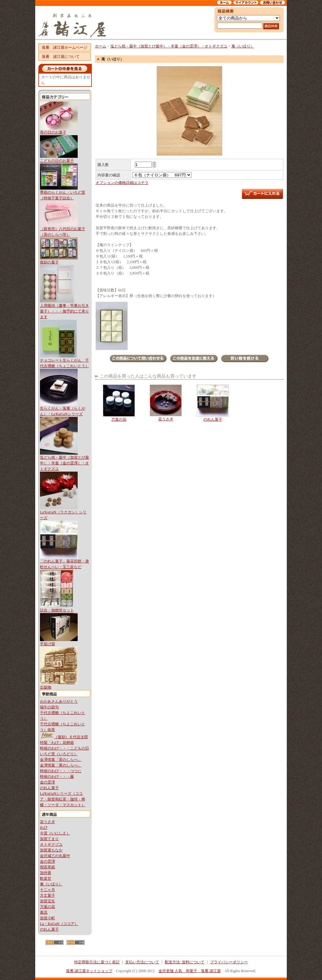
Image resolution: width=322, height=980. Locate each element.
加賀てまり (49, 839)
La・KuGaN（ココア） (59, 924)
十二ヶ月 (47, 890)
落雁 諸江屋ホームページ (64, 47)
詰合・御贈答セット (57, 610)
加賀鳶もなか (51, 850)
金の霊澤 (47, 782)
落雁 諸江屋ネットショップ (89, 971)
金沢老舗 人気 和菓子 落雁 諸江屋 (190, 971)
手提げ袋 (47, 644)
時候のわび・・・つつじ (61, 771)
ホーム (101, 46)
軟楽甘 (46, 878)
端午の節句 (49, 707)
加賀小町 (47, 918)
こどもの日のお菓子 (57, 161)
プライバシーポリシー (229, 962)
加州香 (46, 873)
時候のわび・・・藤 (57, 777)
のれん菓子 (49, 788)
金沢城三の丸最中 (55, 856)
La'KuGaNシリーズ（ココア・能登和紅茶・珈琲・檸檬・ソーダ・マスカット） (63, 799)
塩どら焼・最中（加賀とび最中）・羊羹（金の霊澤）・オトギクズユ (64, 463)
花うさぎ (47, 822)
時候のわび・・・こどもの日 (64, 748)
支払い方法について (142, 962)
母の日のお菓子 (53, 132)
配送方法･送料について (185, 962)
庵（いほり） (51, 884)
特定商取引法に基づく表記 (97, 962)
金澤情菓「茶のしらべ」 (61, 760)
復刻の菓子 (49, 262)
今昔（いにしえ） (55, 833)
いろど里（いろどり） (59, 754)
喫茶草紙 (47, 867)
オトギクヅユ (51, 844)
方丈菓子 (47, 895)
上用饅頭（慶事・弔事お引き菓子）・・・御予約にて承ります (64, 311)
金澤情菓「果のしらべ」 (61, 765)
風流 (44, 912)
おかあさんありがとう (59, 701)
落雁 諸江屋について (61, 57)
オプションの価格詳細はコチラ (122, 183)
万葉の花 (47, 907)
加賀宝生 (47, 901)
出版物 (46, 687)
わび (44, 828)
